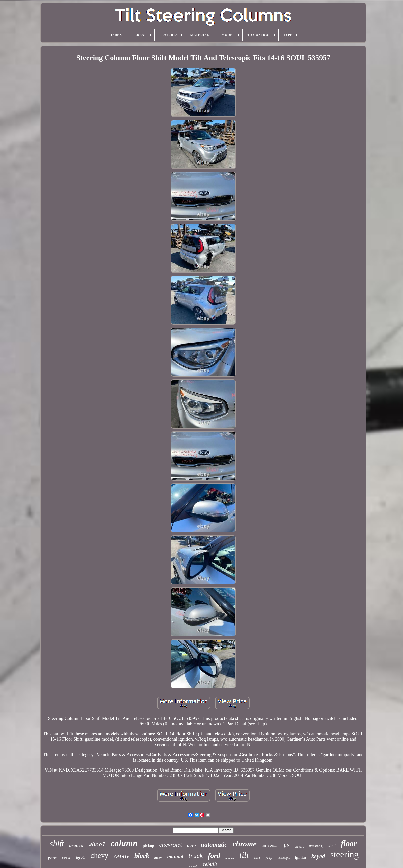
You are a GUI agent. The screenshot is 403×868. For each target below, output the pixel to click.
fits (287, 845)
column (124, 843)
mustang (316, 846)
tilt (244, 855)
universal (270, 845)
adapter (230, 858)
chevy (100, 855)
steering (344, 855)
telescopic (284, 858)
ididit (121, 857)
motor (158, 858)
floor (349, 843)
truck (196, 856)
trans (257, 858)
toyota (81, 857)
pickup (149, 846)
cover (66, 857)
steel (332, 846)
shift (57, 843)
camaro (300, 847)
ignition (301, 858)
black (142, 856)
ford (214, 856)
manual (175, 857)
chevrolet (170, 845)
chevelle (194, 866)
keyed (318, 856)
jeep (269, 857)
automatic (214, 844)
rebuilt (210, 864)
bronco (76, 845)
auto (191, 845)
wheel (97, 845)
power (53, 858)
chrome (244, 844)
